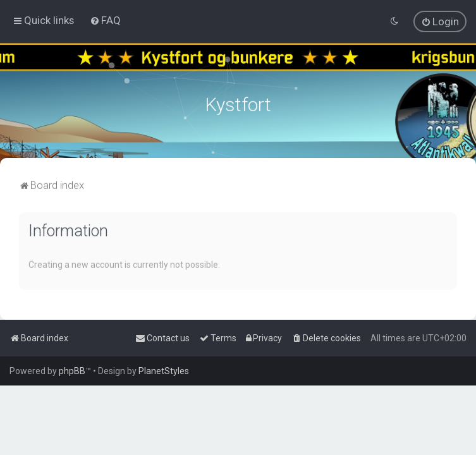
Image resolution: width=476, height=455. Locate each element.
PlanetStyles (164, 371)
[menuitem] (105, 20)
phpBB (72, 371)
